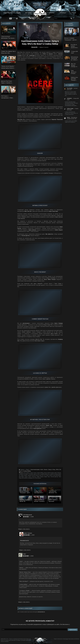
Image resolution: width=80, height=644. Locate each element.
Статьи (73, 13)
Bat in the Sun (28, 211)
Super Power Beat (53, 211)
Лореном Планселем (57, 119)
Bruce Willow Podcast (50, 279)
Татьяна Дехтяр (26, 236)
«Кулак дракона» (37, 428)
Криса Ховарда (59, 323)
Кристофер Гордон (23, 477)
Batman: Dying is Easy (31, 473)
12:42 (33, 535)
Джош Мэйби (24, 475)
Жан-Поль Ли (21, 119)
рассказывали (26, 323)
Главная (22, 469)
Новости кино (8, 13)
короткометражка (57, 475)
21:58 (32, 517)
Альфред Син (22, 474)
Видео (18, 13)
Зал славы (28, 13)
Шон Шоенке (25, 478)
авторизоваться (41, 612)
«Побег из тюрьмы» (48, 54)
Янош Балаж (38, 478)
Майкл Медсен (59, 230)
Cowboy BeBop (40, 473)
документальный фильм (33, 475)
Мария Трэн (47, 477)
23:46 (32, 556)
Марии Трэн (49, 425)
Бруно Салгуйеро (29, 474)
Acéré (25, 473)
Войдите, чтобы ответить (24, 529)
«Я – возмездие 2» (31, 55)
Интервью (63, 13)
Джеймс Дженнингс (46, 474)
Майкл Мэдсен (40, 477)
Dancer (45, 473)
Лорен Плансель (32, 477)
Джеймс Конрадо (54, 474)
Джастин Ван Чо (37, 474)
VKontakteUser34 (24, 541)
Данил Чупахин (45, 47)
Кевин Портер (49, 475)
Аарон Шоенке (32, 230)
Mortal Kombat (51, 473)
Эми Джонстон (49, 234)
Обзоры (51, 13)
